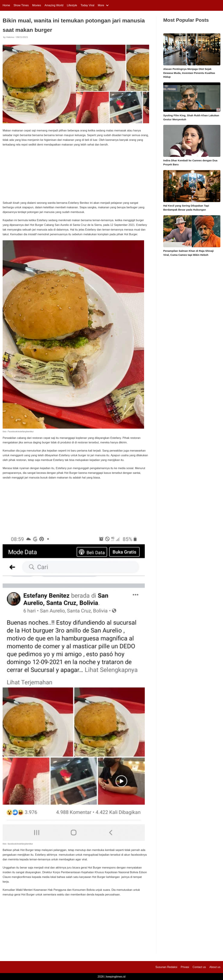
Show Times (21, 5)
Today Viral (87, 5)
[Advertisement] (76, 175)
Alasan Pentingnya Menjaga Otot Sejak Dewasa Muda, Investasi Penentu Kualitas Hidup (189, 73)
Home (6, 5)
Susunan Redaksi (166, 967)
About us (215, 967)
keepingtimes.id (116, 977)
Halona (10, 37)
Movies (37, 5)
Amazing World (54, 5)
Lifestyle (72, 5)
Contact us (199, 967)
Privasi (185, 967)
